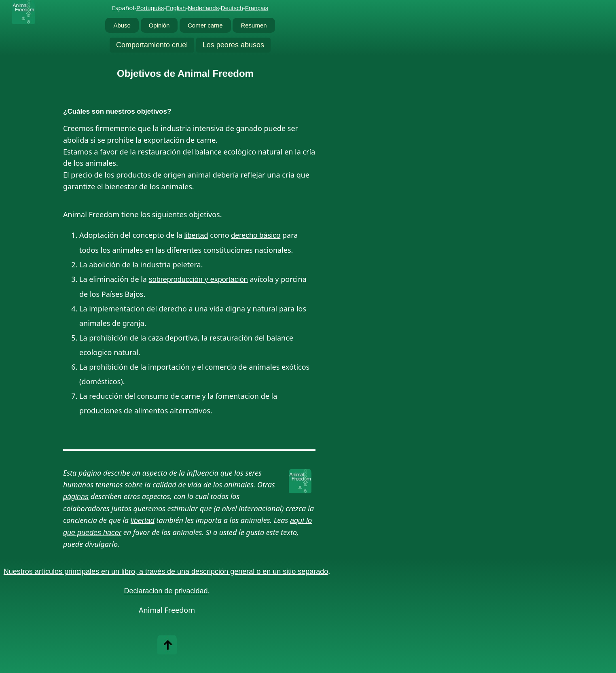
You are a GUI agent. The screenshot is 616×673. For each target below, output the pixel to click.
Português (150, 8)
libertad (196, 235)
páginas (76, 497)
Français (257, 8)
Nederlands (203, 8)
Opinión (159, 25)
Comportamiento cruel (152, 45)
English (176, 8)
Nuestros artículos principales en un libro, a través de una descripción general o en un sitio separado (166, 571)
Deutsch (232, 8)
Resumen (254, 25)
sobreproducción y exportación (198, 279)
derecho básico (256, 235)
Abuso (122, 25)
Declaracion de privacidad (166, 591)
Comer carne (205, 25)
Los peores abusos (233, 45)
